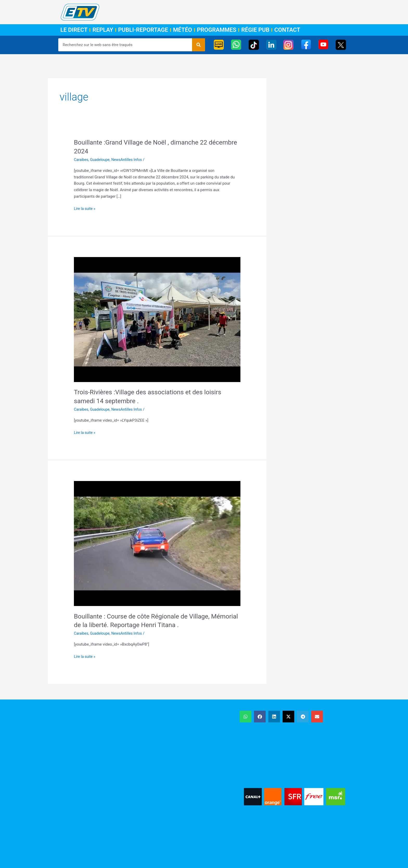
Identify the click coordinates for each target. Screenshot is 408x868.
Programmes (217, 30)
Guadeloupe (101, 160)
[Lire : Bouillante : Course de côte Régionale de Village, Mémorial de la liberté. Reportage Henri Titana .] (157, 543)
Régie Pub (255, 30)
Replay (103, 30)
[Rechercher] (199, 45)
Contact (287, 30)
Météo (183, 30)
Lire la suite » (85, 208)
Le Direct (74, 30)
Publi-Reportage (143, 30)
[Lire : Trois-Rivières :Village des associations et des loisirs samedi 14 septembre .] (157, 319)
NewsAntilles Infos (130, 160)
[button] (246, 717)
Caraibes (82, 160)
